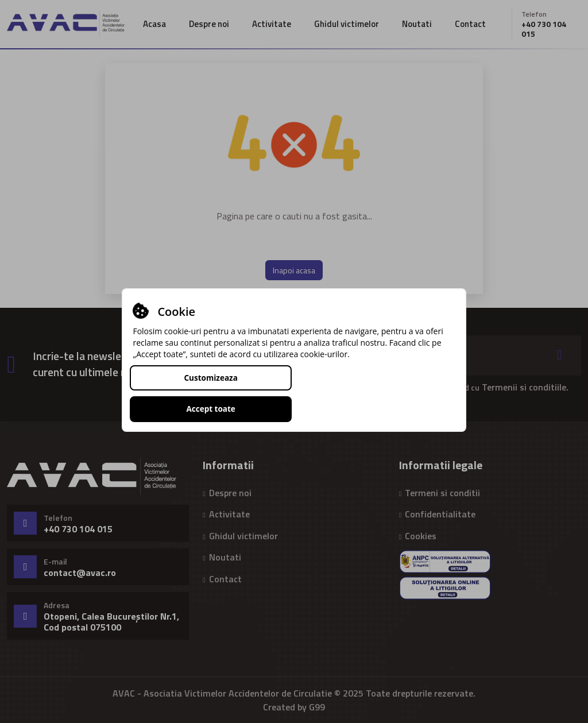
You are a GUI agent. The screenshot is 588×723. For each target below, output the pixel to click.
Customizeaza (210, 393)
